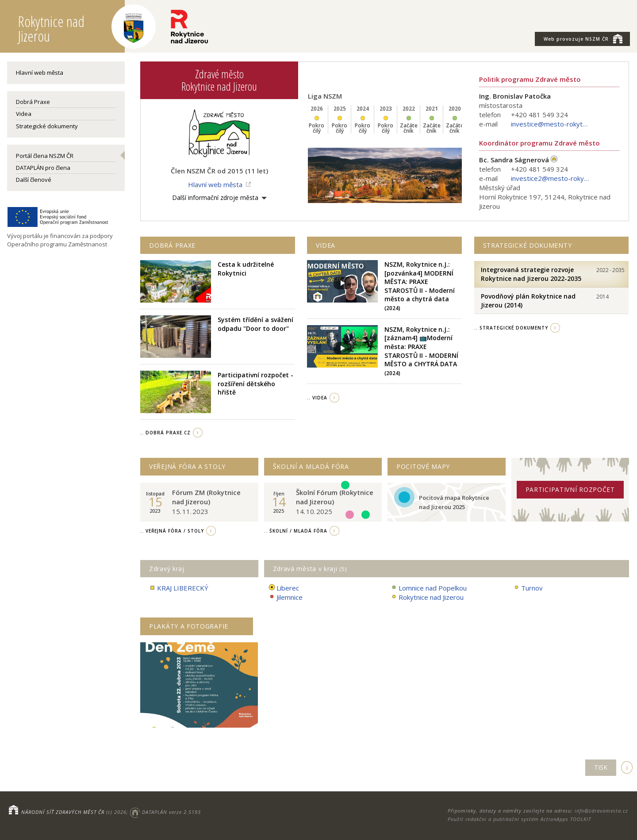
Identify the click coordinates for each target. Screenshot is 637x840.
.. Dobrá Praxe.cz (165, 433)
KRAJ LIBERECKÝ (179, 588)
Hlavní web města (40, 73)
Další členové (34, 180)
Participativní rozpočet (570, 489)
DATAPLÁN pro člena (43, 168)
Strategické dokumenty (47, 126)
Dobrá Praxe (33, 102)
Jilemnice (286, 597)
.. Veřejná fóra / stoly (172, 531)
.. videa (317, 398)
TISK (601, 767)
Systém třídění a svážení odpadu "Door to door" (255, 324)
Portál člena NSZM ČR (45, 156)
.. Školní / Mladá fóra (296, 531)
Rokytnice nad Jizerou (427, 597)
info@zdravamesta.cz (601, 811)
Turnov (528, 588)
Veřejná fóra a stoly (187, 466)
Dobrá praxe (172, 245)
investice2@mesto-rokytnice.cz (551, 178)
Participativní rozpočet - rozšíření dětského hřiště (255, 384)
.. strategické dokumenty (511, 328)
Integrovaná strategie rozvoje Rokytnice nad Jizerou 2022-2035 (531, 274)
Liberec (284, 588)
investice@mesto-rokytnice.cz (551, 124)
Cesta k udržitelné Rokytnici (246, 269)
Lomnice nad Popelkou (429, 588)
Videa (24, 114)
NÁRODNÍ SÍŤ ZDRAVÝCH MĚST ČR (63, 812)
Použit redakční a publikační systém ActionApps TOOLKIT (519, 819)
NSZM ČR (583, 38)
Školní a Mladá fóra (311, 466)
